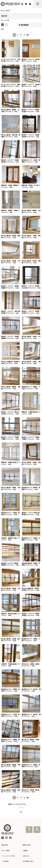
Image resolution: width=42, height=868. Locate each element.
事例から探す (27, 845)
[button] (38, 4)
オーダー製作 (6, 851)
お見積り (25, 851)
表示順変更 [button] (24, 25)
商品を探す (5, 845)
